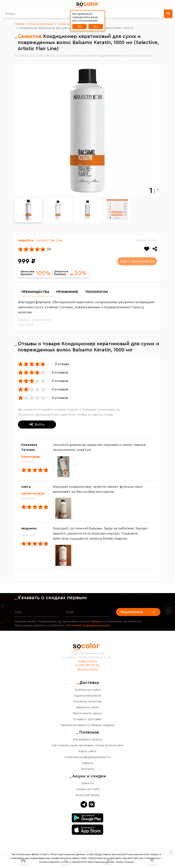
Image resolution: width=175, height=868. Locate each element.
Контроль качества (88, 701)
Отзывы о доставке (87, 719)
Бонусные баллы (87, 795)
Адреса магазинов (87, 696)
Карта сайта (87, 751)
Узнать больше (125, 862)
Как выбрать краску (87, 739)
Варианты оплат (88, 707)
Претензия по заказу (87, 713)
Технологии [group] (96, 292)
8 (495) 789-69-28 (87, 665)
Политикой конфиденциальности (89, 626)
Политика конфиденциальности (88, 757)
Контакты (88, 769)
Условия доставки (88, 690)
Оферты (96, 622)
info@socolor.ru (87, 661)
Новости (87, 783)
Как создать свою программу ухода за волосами (87, 745)
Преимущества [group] (35, 292)
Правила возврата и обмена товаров (88, 725)
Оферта (88, 763)
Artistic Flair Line (50, 240)
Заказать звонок (87, 670)
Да (79, 26)
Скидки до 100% (88, 789)
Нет (96, 26)
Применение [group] (67, 292)
